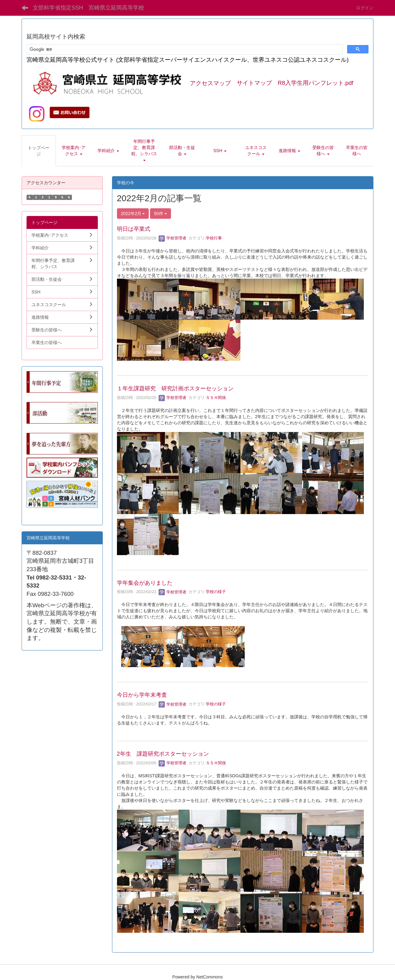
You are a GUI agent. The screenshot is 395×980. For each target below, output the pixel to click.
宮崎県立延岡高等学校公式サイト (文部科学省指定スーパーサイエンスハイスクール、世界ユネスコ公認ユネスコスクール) (188, 60)
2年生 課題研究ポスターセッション (163, 754)
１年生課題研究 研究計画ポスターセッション (175, 388)
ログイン (365, 8)
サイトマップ (254, 83)
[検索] (184, 50)
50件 (160, 214)
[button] (74, 151)
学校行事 (214, 238)
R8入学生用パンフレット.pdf (316, 83)
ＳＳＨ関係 (216, 398)
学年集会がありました (145, 583)
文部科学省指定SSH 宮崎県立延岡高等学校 (88, 8)
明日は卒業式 (134, 229)
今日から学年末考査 (142, 695)
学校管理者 (173, 238)
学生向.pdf (37, 514)
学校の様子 (216, 592)
